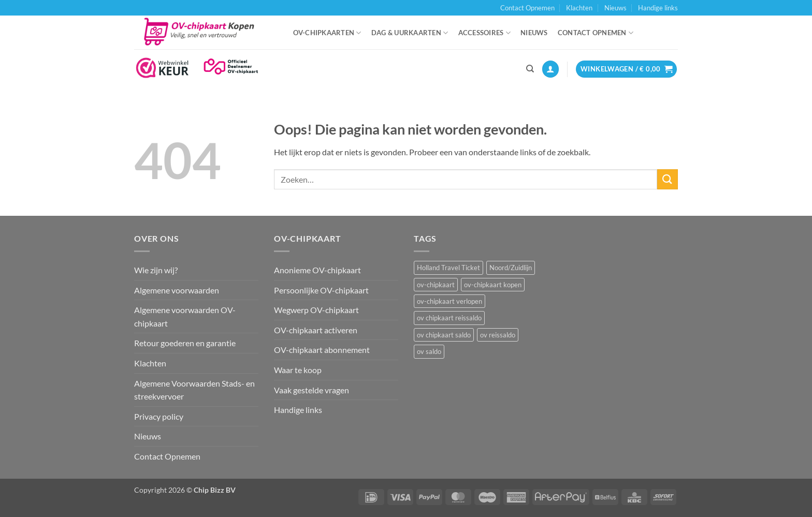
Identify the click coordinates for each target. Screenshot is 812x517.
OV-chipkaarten (327, 33)
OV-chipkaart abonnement (322, 350)
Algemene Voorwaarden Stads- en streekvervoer (194, 390)
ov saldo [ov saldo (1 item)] (429, 351)
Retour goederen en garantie (185, 343)
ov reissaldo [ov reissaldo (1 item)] (498, 335)
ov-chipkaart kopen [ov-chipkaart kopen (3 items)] (493, 285)
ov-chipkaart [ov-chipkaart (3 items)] (436, 285)
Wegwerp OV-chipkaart (316, 310)
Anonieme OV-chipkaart (317, 270)
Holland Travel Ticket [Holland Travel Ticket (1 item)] (448, 268)
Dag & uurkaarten (410, 33)
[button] (550, 69)
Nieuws (615, 8)
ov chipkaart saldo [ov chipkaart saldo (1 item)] (444, 335)
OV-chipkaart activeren (316, 330)
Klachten (579, 8)
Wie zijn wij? (156, 270)
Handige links (658, 8)
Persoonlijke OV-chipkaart (321, 290)
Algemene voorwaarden (177, 290)
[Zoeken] (530, 69)
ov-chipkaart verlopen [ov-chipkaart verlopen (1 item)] (450, 301)
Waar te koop (298, 370)
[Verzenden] (668, 179)
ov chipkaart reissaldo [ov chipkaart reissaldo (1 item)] (449, 318)
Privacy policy (159, 416)
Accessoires (484, 33)
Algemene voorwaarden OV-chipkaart (185, 316)
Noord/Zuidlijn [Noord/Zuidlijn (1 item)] (511, 268)
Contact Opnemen (527, 8)
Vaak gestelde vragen (311, 390)
